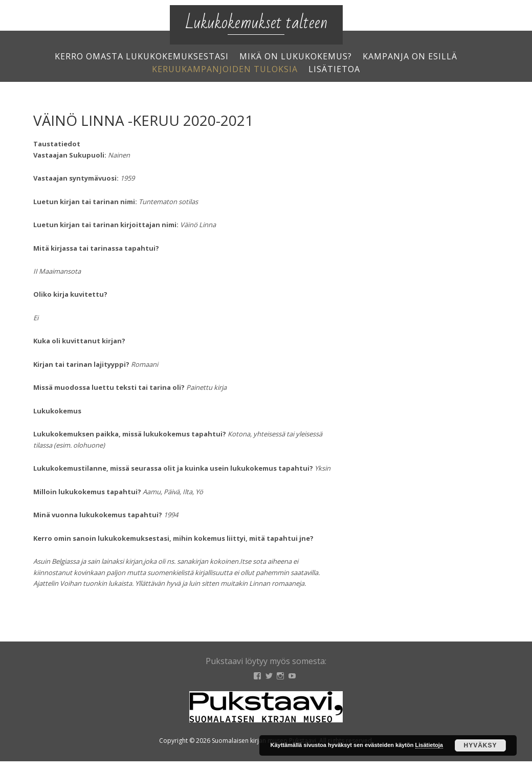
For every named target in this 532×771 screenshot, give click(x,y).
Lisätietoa (334, 69)
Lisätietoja (429, 745)
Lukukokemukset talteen (256, 23)
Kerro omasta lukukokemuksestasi (142, 56)
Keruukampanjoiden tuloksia (225, 69)
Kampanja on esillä (410, 56)
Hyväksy (480, 745)
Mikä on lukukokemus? (296, 56)
